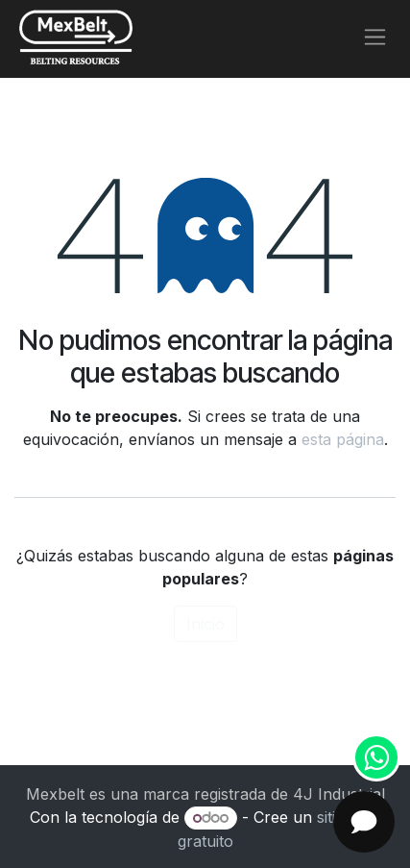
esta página (343, 439)
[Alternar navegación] (375, 37)
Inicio (205, 624)
